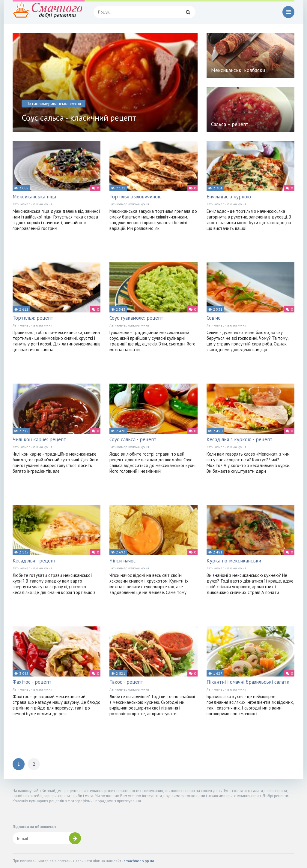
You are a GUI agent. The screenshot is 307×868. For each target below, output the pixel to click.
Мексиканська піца (34, 197)
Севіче (214, 318)
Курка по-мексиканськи (234, 561)
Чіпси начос (123, 561)
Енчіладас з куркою (229, 197)
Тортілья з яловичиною (136, 197)
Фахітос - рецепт (32, 682)
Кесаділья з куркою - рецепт (240, 439)
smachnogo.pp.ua (139, 861)
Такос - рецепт (126, 682)
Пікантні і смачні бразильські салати (248, 682)
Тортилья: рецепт (33, 318)
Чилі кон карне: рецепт (39, 439)
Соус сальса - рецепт (133, 439)
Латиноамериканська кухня (32, 204)
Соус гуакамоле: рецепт (136, 318)
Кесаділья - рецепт (34, 561)
